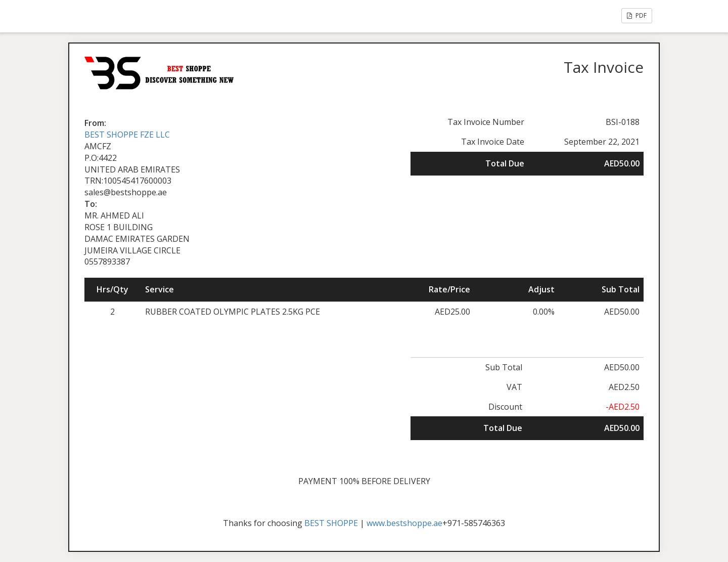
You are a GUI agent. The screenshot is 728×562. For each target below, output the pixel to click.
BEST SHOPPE (331, 523)
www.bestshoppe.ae (404, 523)
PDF (637, 15)
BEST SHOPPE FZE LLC (127, 135)
